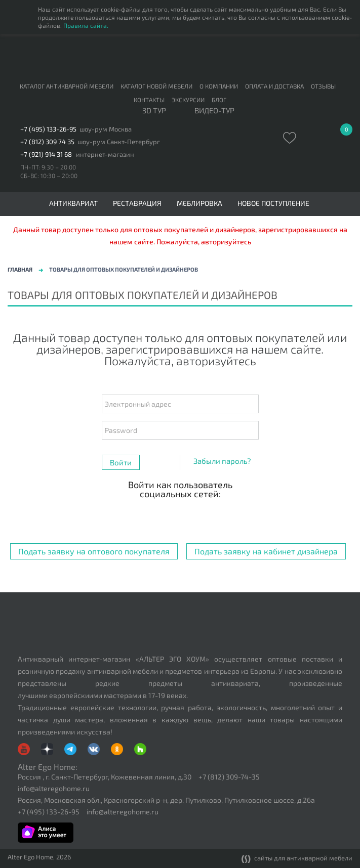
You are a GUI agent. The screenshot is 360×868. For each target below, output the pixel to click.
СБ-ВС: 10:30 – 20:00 (49, 176)
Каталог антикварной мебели (67, 86)
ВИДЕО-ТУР (214, 111)
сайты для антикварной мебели (297, 859)
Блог (219, 100)
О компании (219, 86)
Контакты (149, 100)
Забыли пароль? (222, 461)
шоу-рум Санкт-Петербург (119, 142)
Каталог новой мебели (156, 86)
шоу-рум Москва (106, 129)
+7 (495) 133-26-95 (48, 129)
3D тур (154, 111)
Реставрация (137, 203)
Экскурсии (188, 100)
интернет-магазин (105, 155)
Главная (20, 269)
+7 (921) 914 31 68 (46, 155)
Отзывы (323, 86)
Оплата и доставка (274, 86)
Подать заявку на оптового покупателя (94, 551)
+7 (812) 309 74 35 (47, 142)
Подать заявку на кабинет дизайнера (266, 551)
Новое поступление (273, 203)
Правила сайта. (86, 25)
